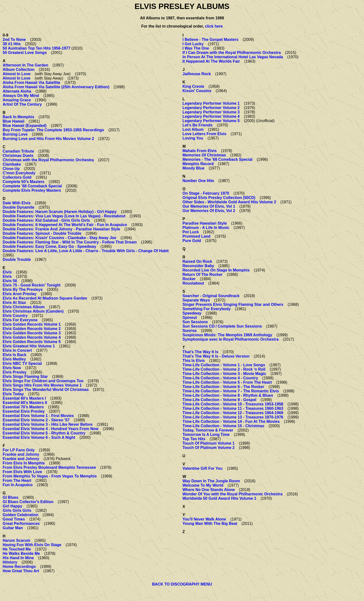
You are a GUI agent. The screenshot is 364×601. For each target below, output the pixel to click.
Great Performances (21, 524)
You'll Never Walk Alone (204, 519)
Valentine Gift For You (203, 468)
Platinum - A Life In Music (206, 228)
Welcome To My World (203, 485)
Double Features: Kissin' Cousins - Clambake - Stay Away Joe (59, 238)
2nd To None (14, 40)
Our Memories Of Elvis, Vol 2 (209, 211)
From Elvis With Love (22, 472)
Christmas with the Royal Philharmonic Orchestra (48, 160)
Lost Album (193, 129)
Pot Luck (191, 232)
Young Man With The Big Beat (210, 524)
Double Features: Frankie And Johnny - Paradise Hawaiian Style (61, 229)
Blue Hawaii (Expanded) (25, 126)
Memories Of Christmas (204, 155)
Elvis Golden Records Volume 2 (32, 329)
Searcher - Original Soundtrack (211, 296)
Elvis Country (15, 316)
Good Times (14, 519)
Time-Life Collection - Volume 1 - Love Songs (224, 365)
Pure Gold (192, 241)
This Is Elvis (194, 361)
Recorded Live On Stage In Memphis (216, 270)
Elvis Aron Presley (20, 294)
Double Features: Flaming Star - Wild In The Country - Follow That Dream (70, 242)
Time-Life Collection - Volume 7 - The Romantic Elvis (231, 391)
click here (214, 26)
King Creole (193, 86)
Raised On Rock (197, 261)
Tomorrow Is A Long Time (206, 435)
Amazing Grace (17, 100)
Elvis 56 (10, 281)
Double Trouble (17, 260)
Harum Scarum (16, 540)
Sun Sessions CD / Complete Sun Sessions (222, 326)
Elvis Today (13, 394)
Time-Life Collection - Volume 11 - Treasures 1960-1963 (233, 408)
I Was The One (196, 48)
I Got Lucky (193, 44)
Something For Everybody (207, 309)
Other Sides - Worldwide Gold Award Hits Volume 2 (229, 202)
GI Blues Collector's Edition (28, 502)
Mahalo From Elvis (200, 151)
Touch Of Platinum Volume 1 (209, 443)
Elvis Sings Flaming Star (25, 377)
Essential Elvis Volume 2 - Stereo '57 (36, 420)
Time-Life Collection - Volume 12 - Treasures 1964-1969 (233, 413)
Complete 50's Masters (24, 182)
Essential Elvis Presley (24, 411)
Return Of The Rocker (203, 275)
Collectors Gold (17, 177)
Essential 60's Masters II (25, 403)
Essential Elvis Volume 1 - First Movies (38, 416)
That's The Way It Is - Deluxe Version (216, 356)
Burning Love (15, 134)
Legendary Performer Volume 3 (211, 112)
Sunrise (190, 331)
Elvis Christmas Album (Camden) (33, 311)
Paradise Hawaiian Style (205, 223)
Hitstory (10, 562)
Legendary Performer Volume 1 (211, 103)
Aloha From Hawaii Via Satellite (31, 83)
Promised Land (197, 236)
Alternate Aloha (17, 91)
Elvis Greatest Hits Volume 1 (29, 346)
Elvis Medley (14, 359)
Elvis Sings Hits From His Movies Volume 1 (42, 385)
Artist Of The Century (22, 104)
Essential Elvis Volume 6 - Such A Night (39, 437)
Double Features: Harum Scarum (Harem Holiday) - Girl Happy (60, 212)
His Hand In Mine (18, 558)
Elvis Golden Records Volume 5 (32, 342)
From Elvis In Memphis (24, 463)
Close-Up (11, 169)
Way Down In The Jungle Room (211, 481)
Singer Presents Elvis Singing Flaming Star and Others (233, 304)
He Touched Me (17, 549)
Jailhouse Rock (197, 74)
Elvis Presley (15, 372)
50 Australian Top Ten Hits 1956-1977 (37, 48)
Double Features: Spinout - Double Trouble (42, 233)
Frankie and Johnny (21, 454)
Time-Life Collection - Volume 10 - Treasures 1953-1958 (233, 404)
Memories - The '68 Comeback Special (218, 159)
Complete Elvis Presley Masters (32, 190)
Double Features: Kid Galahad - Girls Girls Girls (46, 220)
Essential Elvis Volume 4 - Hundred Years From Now (51, 429)
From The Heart (17, 480)
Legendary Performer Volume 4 (211, 116)
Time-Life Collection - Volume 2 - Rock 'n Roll (224, 369)
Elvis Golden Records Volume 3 (32, 333)
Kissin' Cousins (197, 91)
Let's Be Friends (198, 125)
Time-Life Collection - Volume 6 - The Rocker (223, 387)
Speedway (192, 313)
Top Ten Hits (194, 439)
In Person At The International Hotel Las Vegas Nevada (233, 57)
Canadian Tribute (18, 151)
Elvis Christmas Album (24, 307)
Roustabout (193, 283)
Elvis (7, 272)
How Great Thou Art (21, 571)
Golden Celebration (21, 515)
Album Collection (19, 70)
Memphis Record (198, 164)
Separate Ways (196, 300)
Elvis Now (12, 368)
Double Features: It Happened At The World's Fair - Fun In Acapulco (65, 225)
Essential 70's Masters (23, 407)
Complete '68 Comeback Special (32, 186)
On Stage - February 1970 (206, 193)
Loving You (193, 138)
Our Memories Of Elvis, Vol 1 (209, 206)
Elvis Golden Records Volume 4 (32, 337)
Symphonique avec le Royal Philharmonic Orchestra (231, 339)
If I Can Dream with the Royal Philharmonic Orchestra (232, 53)
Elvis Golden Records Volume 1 (32, 324)
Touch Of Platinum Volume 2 (209, 448)
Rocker (189, 279)
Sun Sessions (195, 322)
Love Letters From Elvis (204, 134)
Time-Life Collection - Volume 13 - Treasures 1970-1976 (233, 417)
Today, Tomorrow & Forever (208, 430)
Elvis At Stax (14, 303)
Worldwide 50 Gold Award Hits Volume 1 (219, 498)
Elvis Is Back (15, 355)
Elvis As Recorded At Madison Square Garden (45, 298)
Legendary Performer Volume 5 (211, 121)
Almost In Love (17, 74)
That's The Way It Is (201, 352)
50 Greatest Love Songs (25, 53)
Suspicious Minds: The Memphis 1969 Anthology (227, 335)
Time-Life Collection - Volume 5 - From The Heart (227, 382)
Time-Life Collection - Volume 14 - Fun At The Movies (231, 421)
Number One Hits (198, 181)
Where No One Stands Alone (209, 490)
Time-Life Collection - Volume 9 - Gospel (219, 400)
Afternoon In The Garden (25, 65)
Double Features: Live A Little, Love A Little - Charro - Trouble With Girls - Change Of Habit (86, 251)
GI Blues (11, 497)
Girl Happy (12, 506)
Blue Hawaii (14, 121)
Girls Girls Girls (17, 510)
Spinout (190, 318)
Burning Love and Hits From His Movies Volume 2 (48, 139)
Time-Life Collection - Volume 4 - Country (220, 378)
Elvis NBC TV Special (22, 363)
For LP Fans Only (19, 450)
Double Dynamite (19, 207)
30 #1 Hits (12, 44)
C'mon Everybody (19, 173)
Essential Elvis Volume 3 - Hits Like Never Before (48, 424)
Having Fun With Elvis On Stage (32, 545)
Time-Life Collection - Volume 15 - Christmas (223, 426)
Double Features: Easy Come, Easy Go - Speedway (49, 246)
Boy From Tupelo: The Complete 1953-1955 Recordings (53, 130)
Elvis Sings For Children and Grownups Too (43, 381)
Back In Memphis (19, 117)
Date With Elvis (17, 203)
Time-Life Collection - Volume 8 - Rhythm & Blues (228, 395)
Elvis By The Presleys (23, 290)
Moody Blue (194, 168)
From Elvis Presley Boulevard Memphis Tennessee (49, 467)
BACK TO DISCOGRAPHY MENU (182, 584)
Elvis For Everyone (20, 320)
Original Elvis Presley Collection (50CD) (219, 198)
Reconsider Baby (198, 266)
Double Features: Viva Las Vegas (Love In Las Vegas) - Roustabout (64, 216)
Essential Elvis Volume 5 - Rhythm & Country (44, 433)
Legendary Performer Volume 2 (211, 108)
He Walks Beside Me (21, 553)
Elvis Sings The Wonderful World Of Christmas (46, 390)
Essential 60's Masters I (24, 398)
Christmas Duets (18, 156)
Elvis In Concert (17, 350)
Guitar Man (13, 528)
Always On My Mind (21, 96)
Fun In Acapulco (18, 485)
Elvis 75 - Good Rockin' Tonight (32, 285)
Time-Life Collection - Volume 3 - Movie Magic (224, 374)
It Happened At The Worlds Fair (211, 61)
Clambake (12, 164)
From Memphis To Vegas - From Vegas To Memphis (50, 476)
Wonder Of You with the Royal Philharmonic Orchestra (233, 494)
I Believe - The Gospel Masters (211, 40)
